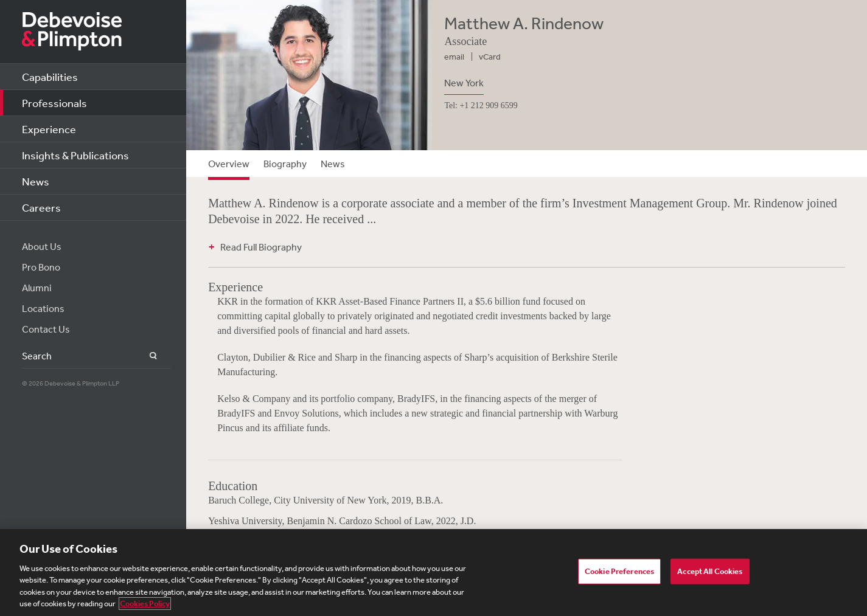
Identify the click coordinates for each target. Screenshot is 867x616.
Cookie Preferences (619, 571)
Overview (229, 164)
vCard (490, 57)
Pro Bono (41, 267)
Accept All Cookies (710, 571)
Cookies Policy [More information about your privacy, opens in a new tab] (145, 604)
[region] (433, 573)
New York (464, 83)
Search (146, 356)
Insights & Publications (75, 155)
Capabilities (50, 77)
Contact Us (46, 329)
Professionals (54, 103)
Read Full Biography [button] (261, 247)
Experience (49, 129)
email (454, 57)
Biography (285, 164)
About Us (42, 246)
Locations (43, 308)
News (36, 181)
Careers (41, 207)
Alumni (37, 288)
